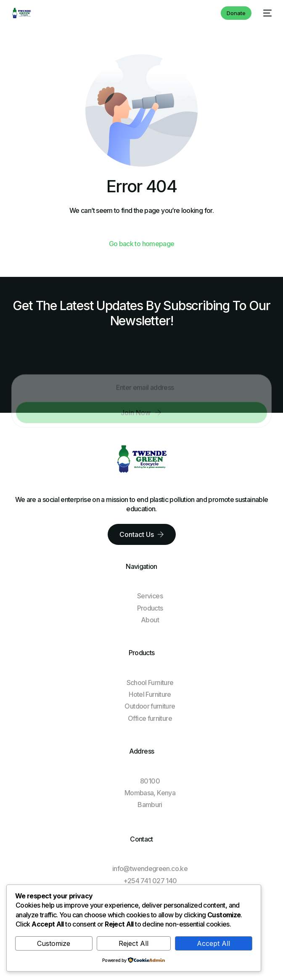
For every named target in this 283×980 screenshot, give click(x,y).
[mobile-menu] (266, 13)
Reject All (134, 943)
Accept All (213, 943)
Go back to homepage (142, 244)
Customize (54, 943)
